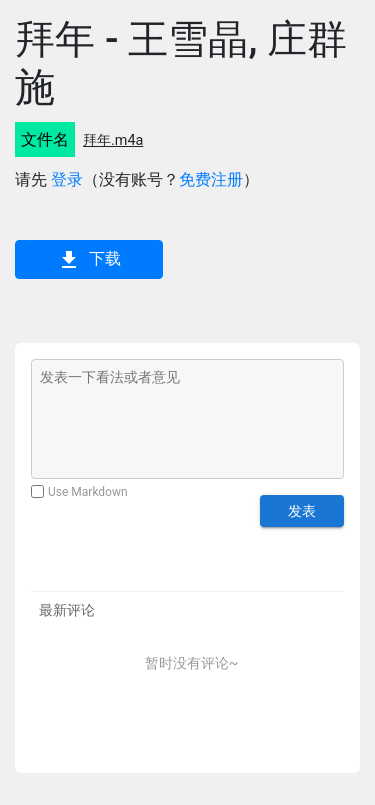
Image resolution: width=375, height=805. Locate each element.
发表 (302, 511)
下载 (89, 260)
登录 (67, 179)
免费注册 (211, 179)
